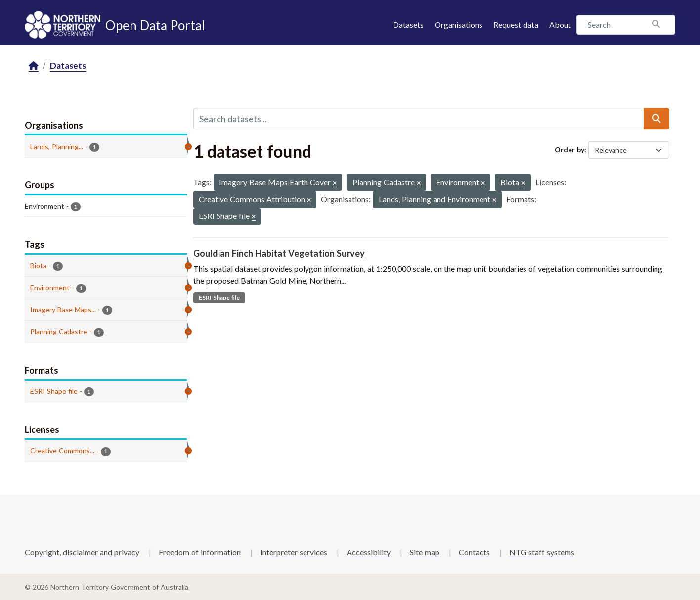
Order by (569, 150)
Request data (516, 24)
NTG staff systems (542, 552)
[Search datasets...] (419, 119)
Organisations (459, 24)
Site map (425, 552)
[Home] (34, 66)
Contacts (474, 552)
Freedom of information (200, 552)
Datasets (408, 24)
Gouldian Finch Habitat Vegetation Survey (279, 253)
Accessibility (369, 552)
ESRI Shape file (219, 297)
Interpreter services (294, 552)
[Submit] (656, 119)
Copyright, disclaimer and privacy (82, 552)
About (560, 24)
